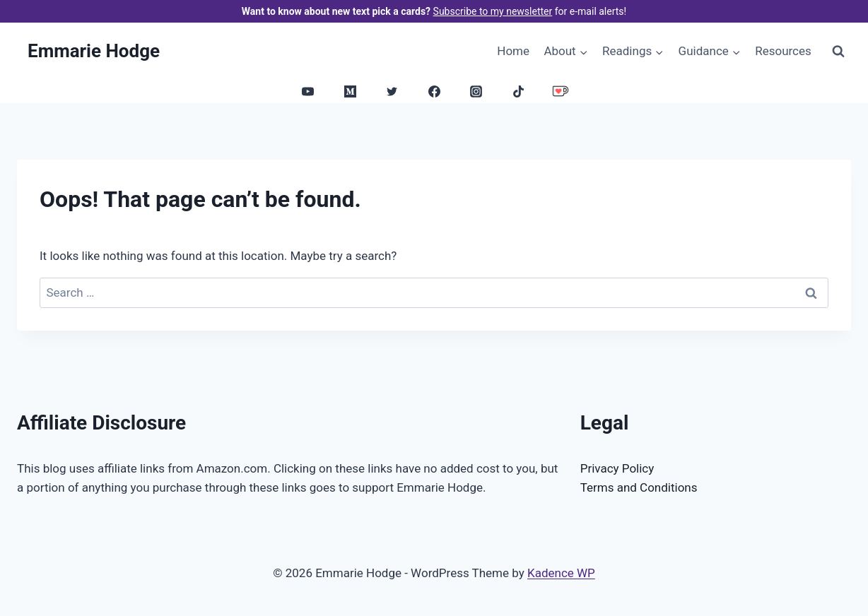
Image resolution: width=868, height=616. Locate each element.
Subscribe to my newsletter (493, 11)
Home (513, 51)
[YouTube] (308, 91)
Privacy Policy (617, 468)
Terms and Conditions (639, 487)
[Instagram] (476, 91)
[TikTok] (518, 91)
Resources (783, 51)
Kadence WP (561, 573)
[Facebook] (434, 91)
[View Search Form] (838, 51)
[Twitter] (392, 91)
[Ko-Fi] (561, 91)
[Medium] (350, 91)
